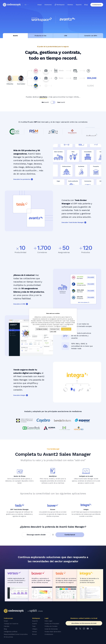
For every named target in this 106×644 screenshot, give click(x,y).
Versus (34, 632)
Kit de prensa (8, 637)
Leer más (53, 332)
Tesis (34, 626)
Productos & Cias (40, 36)
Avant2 (15, 36)
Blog (86, 5)
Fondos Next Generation (53, 632)
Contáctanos (49, 634)
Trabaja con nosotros (11, 624)
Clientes (70, 5)
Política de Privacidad (52, 624)
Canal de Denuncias (51, 629)
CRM (66, 36)
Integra (35, 629)
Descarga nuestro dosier (36, 535)
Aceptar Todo (66, 329)
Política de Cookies (51, 626)
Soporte (79, 5)
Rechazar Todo (55, 329)
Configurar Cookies (42, 329)
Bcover (35, 634)
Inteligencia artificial (11, 632)
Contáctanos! (70, 535)
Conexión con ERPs (91, 36)
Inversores (48, 5)
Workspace (59, 5)
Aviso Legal (48, 621)
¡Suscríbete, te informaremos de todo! (84, 623)
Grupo (40, 5)
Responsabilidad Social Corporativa (16, 634)
